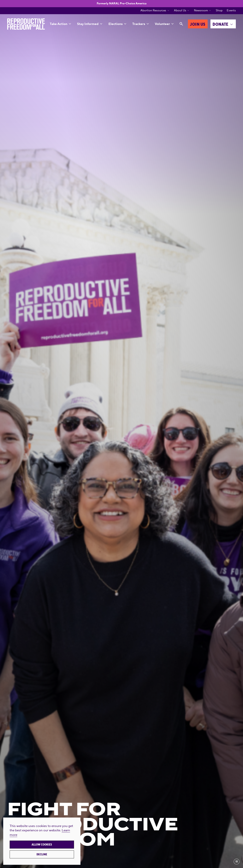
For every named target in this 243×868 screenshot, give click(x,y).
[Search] (181, 24)
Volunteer (162, 24)
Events (231, 11)
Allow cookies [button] (42, 845)
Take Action (59, 24)
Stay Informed (88, 24)
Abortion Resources (153, 11)
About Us (180, 11)
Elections (116, 24)
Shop (219, 11)
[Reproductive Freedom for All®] (26, 24)
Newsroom (201, 11)
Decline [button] (42, 854)
